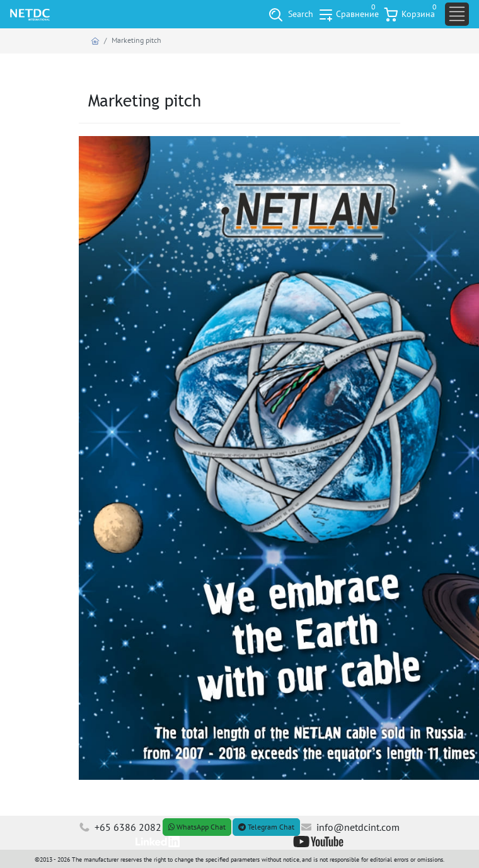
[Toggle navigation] (457, 14)
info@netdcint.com (350, 827)
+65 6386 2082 (120, 827)
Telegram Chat (266, 827)
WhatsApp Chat (197, 827)
